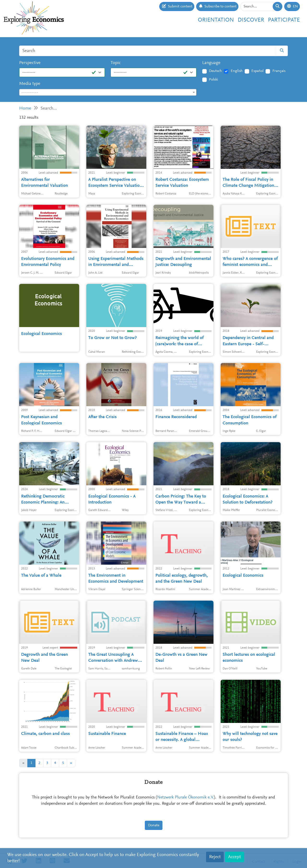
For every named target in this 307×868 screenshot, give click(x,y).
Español (257, 71)
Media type (30, 84)
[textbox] (108, 93)
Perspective (30, 63)
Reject (215, 857)
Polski (213, 80)
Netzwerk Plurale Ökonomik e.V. (186, 798)
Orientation (216, 20)
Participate (284, 20)
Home (25, 108)
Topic (116, 63)
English (237, 71)
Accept (234, 857)
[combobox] (108, 92)
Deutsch (215, 71)
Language (211, 63)
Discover (251, 20)
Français (279, 71)
